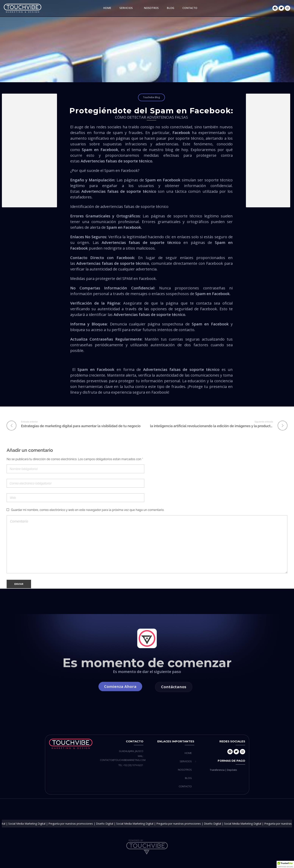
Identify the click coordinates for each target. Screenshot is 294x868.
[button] (285, 864)
